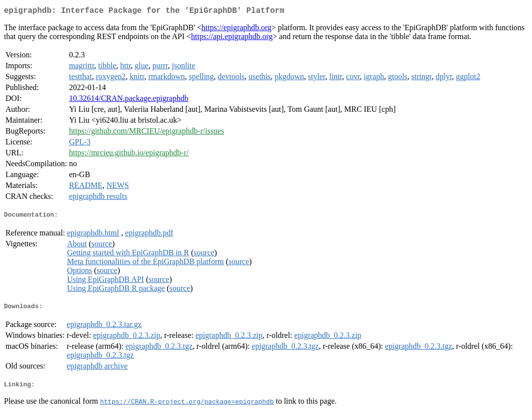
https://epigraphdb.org (236, 29)
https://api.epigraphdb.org (232, 38)
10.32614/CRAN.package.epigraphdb (128, 100)
